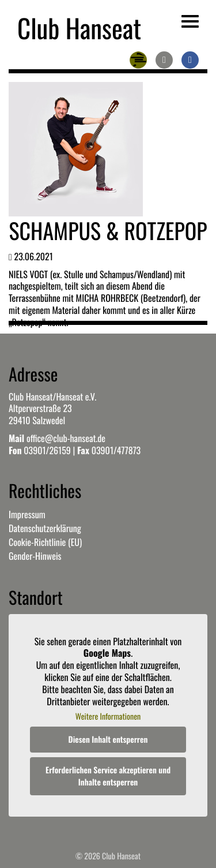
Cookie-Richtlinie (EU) (45, 542)
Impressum (27, 514)
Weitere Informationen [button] (108, 717)
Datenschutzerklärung (45, 528)
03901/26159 (47, 450)
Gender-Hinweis (35, 556)
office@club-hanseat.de (66, 438)
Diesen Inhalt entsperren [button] (108, 740)
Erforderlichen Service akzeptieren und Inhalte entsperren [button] (108, 776)
